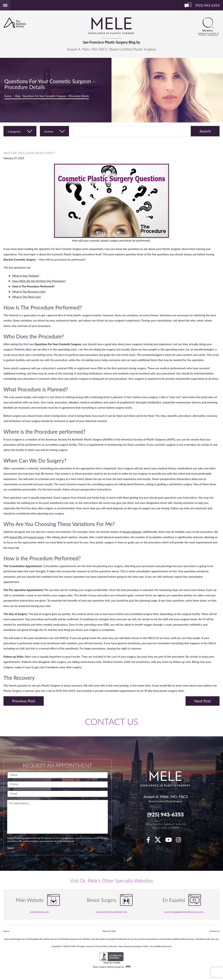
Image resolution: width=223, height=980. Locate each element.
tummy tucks (36, 537)
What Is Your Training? (26, 276)
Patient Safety (45, 153)
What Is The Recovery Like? (29, 291)
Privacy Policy (102, 946)
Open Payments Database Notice (134, 946)
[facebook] (150, 841)
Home (8, 96)
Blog (18, 96)
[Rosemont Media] (127, 967)
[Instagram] (180, 841)
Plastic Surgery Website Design (107, 967)
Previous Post (24, 701)
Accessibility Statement (161, 946)
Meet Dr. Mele (109, 931)
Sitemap (113, 946)
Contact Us (214, 931)
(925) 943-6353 (165, 814)
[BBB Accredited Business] (112, 958)
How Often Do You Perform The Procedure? (39, 281)
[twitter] (160, 841)
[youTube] (170, 841)
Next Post (203, 701)
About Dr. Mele (14, 153)
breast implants (132, 532)
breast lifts (16, 537)
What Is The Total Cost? (27, 297)
